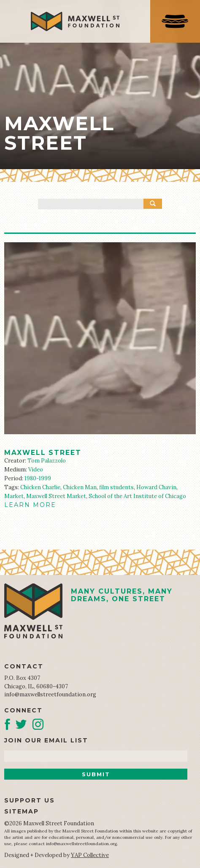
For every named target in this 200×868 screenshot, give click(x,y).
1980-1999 (38, 478)
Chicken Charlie (40, 487)
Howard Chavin (156, 487)
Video (36, 470)
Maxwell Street (43, 453)
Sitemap (22, 811)
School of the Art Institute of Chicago (137, 496)
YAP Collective (90, 855)
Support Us (30, 800)
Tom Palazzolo (47, 461)
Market (14, 496)
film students (116, 487)
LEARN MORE (30, 505)
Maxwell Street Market (56, 496)
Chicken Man (80, 487)
